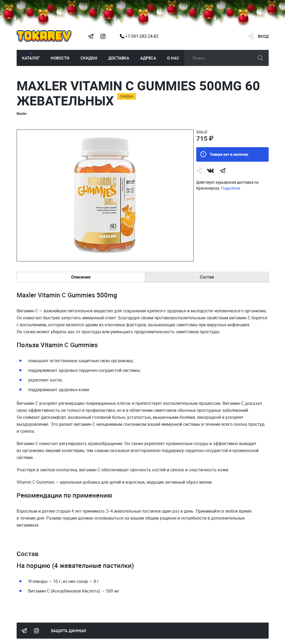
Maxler (22, 113)
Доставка (119, 58)
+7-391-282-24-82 (139, 36)
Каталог (31, 58)
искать (260, 58)
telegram (223, 171)
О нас (173, 58)
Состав (207, 277)
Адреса (148, 58)
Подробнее (231, 188)
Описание (81, 277)
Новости (60, 58)
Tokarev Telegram (91, 36)
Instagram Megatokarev (103, 36)
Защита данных (69, 631)
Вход (263, 36)
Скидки (89, 58)
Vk (210, 171)
